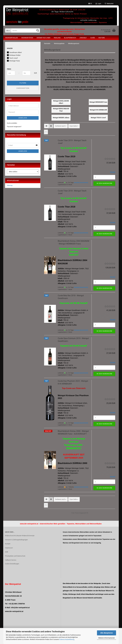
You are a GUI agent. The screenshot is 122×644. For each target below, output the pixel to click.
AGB (6, 552)
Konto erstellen (12, 123)
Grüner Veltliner (43, 38)
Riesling (57, 38)
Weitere (102, 38)
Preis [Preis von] (9, 69)
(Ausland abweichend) (81, 183)
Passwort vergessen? (14, 127)
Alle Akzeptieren (107, 633)
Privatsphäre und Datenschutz (15, 556)
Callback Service (11, 560)
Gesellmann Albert (14, 52)
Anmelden (23, 118)
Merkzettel (109, 4)
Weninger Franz (13, 61)
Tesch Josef (12, 58)
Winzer (10, 48)
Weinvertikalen (11, 38)
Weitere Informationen (107, 638)
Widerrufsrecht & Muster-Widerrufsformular (20, 536)
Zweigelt (83, 38)
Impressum (9, 548)
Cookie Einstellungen (12, 564)
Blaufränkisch (70, 38)
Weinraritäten (27, 38)
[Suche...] (8, 30)
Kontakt (8, 544)
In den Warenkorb (104, 183)
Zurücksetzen (23, 88)
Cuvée (93, 38)
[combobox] (61, 126)
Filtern (23, 83)
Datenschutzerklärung (67, 639)
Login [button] (98, 4)
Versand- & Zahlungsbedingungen (16, 540)
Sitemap (10, 185)
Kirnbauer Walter (14, 55)
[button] (90, 4)
